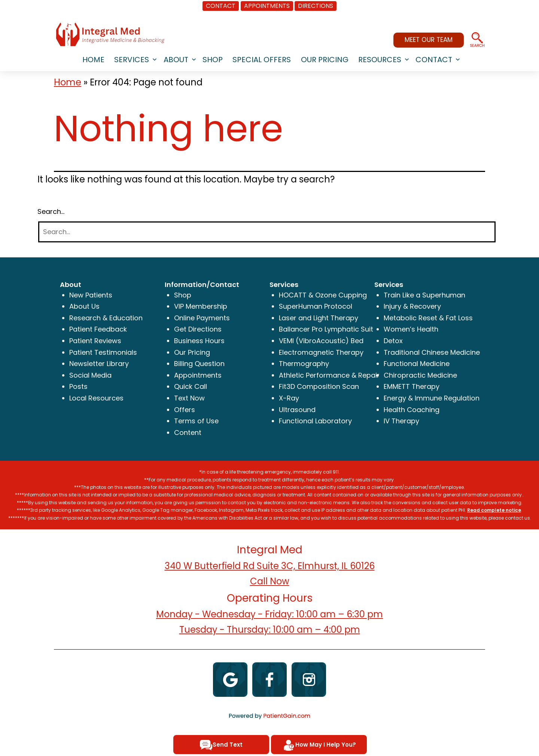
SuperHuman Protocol (316, 306)
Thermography (304, 364)
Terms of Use (196, 421)
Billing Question (199, 364)
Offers (185, 410)
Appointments (198, 375)
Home (68, 82)
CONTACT (221, 6)
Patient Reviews (95, 341)
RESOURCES (380, 60)
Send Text (221, 745)
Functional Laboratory (315, 421)
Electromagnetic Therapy (321, 352)
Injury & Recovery (412, 306)
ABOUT (176, 60)
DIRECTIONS (316, 6)
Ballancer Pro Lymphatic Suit (326, 329)
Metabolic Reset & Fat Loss (428, 318)
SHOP (213, 60)
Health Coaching (412, 410)
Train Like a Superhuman (424, 295)
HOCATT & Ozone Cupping (323, 295)
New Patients (91, 295)
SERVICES (132, 60)
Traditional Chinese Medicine (432, 352)
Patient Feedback (98, 329)
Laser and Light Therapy (319, 318)
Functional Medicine (417, 364)
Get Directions (198, 329)
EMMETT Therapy (412, 386)
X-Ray (289, 398)
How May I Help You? (319, 745)
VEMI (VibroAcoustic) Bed (321, 341)
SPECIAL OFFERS (262, 60)
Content (188, 433)
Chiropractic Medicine (420, 375)
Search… (51, 211)
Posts (78, 386)
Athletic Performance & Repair (329, 375)
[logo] (110, 34)
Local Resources (96, 398)
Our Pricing (325, 60)
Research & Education (106, 318)
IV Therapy (401, 421)
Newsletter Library (99, 364)
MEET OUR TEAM (429, 40)
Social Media (90, 375)
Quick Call (191, 386)
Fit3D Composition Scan (319, 386)
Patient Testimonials (103, 352)
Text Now (189, 398)
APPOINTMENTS (267, 6)
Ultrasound (297, 410)
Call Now (270, 581)
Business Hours (199, 341)
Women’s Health (411, 329)
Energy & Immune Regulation (432, 398)
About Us (84, 306)
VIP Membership (201, 306)
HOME (93, 60)
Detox (393, 341)
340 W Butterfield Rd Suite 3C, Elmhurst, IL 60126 (270, 566)
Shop (183, 295)
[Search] (267, 232)
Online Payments (202, 318)
